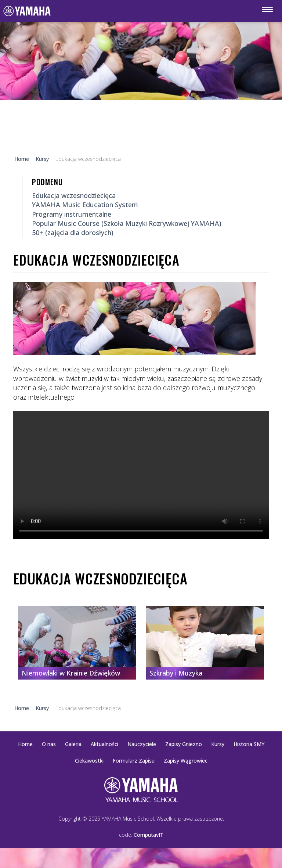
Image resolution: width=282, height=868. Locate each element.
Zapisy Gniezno (184, 744)
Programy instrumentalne (72, 214)
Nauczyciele (142, 744)
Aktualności (104, 744)
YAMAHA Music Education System (85, 205)
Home (25, 744)
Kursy (218, 744)
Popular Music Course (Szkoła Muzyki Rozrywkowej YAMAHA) (127, 223)
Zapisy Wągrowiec (186, 761)
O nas (49, 744)
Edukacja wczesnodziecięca (74, 195)
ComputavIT (149, 835)
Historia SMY (249, 744)
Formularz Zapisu (134, 761)
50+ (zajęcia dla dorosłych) (73, 233)
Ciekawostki (89, 761)
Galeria (73, 744)
